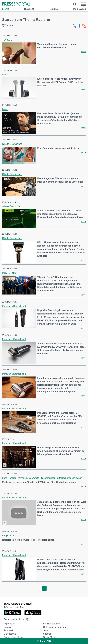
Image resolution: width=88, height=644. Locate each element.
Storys (6, 9)
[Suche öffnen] (75, 4)
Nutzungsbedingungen (54, 627)
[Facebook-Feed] (79, 26)
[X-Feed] (75, 26)
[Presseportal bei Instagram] (27, 619)
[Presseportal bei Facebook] (19, 619)
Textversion (10, 630)
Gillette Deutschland (12, 144)
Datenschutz (10, 634)
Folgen (44, 641)
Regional (54, 9)
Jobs (46, 630)
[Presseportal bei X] (22, 619)
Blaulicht (29, 9)
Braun (5, 109)
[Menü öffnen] (83, 4)
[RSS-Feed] (84, 26)
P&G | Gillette (9, 273)
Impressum (9, 624)
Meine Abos (80, 9)
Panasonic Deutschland (14, 306)
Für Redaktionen (51, 624)
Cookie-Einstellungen (14, 637)
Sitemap (47, 634)
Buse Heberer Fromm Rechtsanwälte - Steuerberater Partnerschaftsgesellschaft (42, 478)
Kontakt (8, 627)
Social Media (50, 637)
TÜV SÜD (7, 40)
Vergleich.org (9, 536)
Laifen (5, 75)
